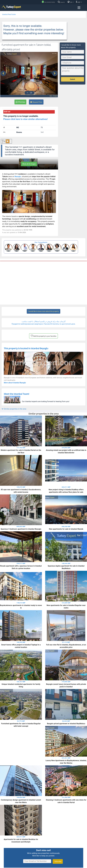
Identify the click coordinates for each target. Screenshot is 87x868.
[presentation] (3, 73)
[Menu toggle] (79, 8)
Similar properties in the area (14, 409)
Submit (72, 79)
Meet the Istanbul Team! (16, 394)
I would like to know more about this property (43, 311)
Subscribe (58, 861)
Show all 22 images (29, 164)
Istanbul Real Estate (9, 14)
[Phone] (49, 2)
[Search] (62, 2)
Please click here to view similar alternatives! (25, 119)
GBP (79, 2)
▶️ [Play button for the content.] (8, 141)
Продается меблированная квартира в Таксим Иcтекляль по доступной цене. (43, 324)
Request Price (36, 102)
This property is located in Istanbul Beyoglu (26, 348)
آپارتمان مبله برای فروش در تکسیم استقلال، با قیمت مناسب (44, 321)
